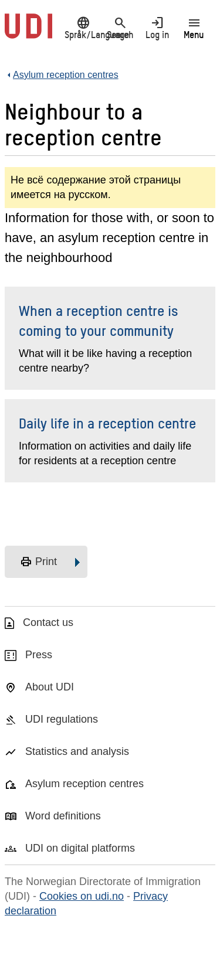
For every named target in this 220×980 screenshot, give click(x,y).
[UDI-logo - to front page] (28, 32)
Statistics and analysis (77, 751)
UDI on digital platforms (80, 848)
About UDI (50, 687)
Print (38, 562)
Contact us (48, 622)
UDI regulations (62, 719)
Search (120, 28)
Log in (157, 28)
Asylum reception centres (84, 784)
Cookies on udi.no (82, 896)
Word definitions (63, 816)
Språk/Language (83, 28)
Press (39, 655)
